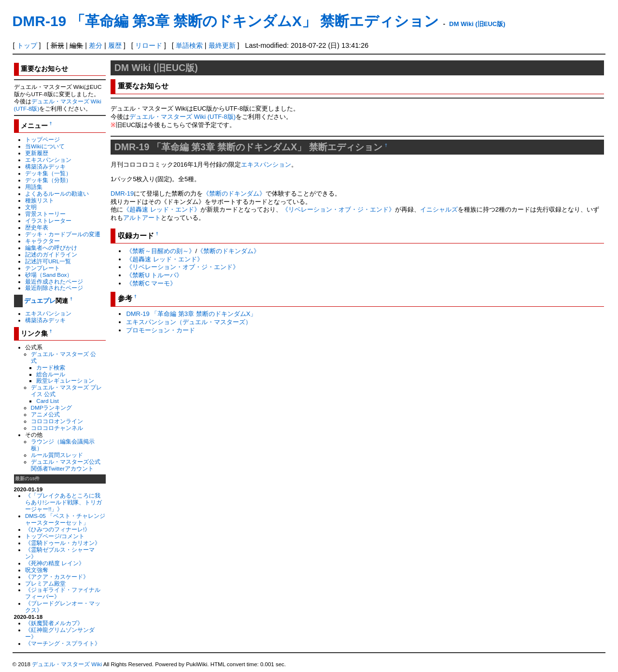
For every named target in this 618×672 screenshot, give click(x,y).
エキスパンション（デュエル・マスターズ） (189, 322)
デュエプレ (40, 301)
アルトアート (142, 218)
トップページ (42, 139)
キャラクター (42, 241)
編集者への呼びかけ (51, 248)
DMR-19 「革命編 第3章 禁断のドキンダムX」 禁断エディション (226, 21)
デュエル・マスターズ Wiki (67, 664)
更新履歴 (37, 153)
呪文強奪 (37, 570)
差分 (96, 45)
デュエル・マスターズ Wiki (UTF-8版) (183, 117)
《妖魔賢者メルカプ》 (54, 623)
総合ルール (51, 374)
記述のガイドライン (51, 254)
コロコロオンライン (57, 421)
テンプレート (42, 268)
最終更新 (222, 45)
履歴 (115, 45)
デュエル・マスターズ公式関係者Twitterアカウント (66, 465)
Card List (48, 401)
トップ (27, 45)
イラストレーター (48, 221)
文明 (31, 207)
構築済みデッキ (45, 166)
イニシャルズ (439, 209)
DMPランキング (52, 407)
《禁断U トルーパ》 (154, 275)
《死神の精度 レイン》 (55, 563)
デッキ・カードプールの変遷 (63, 234)
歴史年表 (37, 227)
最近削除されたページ (54, 288)
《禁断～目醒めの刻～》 (161, 251)
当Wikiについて (45, 146)
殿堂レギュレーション (65, 380)
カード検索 (51, 367)
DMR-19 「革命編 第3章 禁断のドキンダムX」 (191, 314)
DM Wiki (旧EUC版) (477, 24)
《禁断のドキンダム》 (234, 193)
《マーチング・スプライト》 (63, 643)
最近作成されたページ (54, 281)
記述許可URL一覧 (48, 261)
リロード (149, 45)
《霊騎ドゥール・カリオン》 (63, 543)
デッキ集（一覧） (48, 173)
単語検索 (189, 45)
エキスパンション (48, 160)
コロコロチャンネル (57, 428)
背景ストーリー (45, 214)
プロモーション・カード (161, 330)
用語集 (34, 187)
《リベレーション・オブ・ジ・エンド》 (338, 209)
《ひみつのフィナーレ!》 (58, 529)
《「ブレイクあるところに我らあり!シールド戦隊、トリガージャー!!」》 (63, 502)
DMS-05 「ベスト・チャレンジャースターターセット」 (65, 519)
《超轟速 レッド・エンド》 (162, 209)
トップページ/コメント (55, 536)
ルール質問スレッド (57, 455)
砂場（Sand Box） (49, 275)
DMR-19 (122, 193)
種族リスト (40, 200)
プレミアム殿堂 (45, 583)
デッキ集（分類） (48, 180)
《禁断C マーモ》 (151, 283)
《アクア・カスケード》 (57, 577)
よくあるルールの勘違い (57, 193)
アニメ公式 (45, 414)
